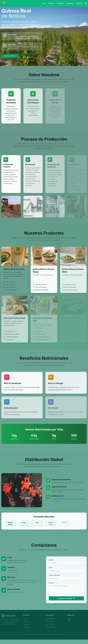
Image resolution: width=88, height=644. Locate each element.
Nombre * (52, 560)
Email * (51, 568)
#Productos (27, 57)
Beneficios (70, 3)
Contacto (79, 3)
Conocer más (10, 56)
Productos (60, 3)
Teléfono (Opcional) (54, 575)
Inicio (44, 3)
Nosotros (51, 3)
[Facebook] (86, 3)
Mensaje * (52, 583)
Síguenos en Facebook (15, 592)
